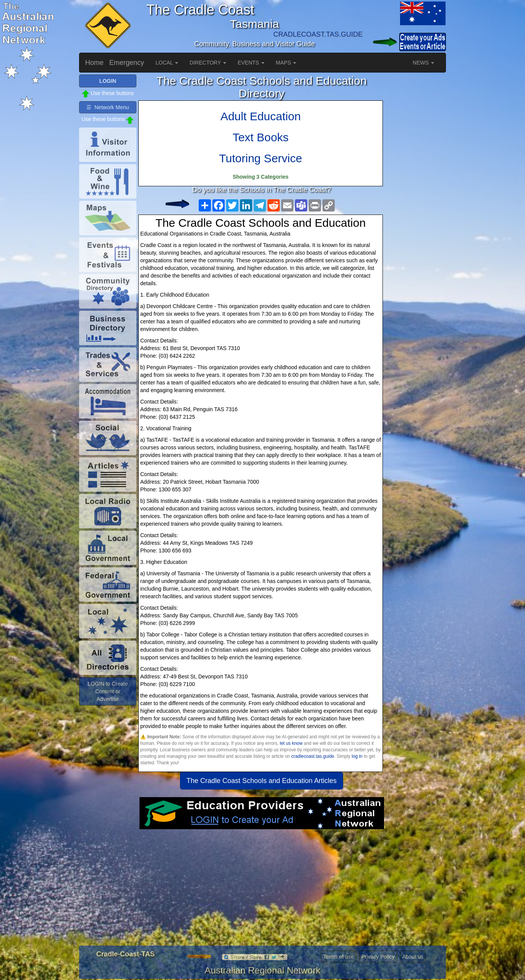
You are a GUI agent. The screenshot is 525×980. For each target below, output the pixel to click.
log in (357, 756)
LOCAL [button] (167, 63)
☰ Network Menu (108, 107)
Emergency (127, 63)
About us (413, 957)
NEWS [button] (423, 63)
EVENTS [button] (251, 63)
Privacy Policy (378, 957)
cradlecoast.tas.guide (313, 756)
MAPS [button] (286, 63)
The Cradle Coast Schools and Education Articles (262, 781)
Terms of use (339, 957)
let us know (291, 743)
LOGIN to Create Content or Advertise (108, 691)
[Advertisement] (262, 890)
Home (94, 63)
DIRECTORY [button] (208, 63)
